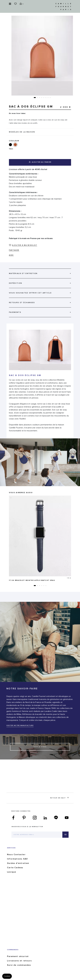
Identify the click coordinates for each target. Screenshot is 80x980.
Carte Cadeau (15, 868)
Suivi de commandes (19, 965)
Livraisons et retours (19, 961)
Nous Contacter (16, 855)
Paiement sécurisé (18, 956)
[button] (35, 98)
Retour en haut (59, 798)
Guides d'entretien (18, 863)
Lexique (12, 872)
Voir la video (40, 747)
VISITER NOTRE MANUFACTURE (20, 726)
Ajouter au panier (40, 162)
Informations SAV (17, 859)
